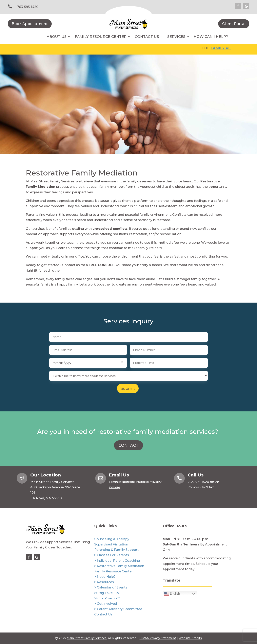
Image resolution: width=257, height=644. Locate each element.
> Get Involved (106, 604)
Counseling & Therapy (112, 539)
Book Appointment (30, 24)
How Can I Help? (211, 37)
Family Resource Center (101, 37)
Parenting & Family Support (116, 550)
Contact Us (147, 37)
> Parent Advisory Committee (118, 609)
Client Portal (234, 24)
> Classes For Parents (112, 555)
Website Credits (190, 638)
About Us (57, 37)
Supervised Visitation (111, 544)
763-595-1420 (28, 7)
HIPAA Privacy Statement (158, 638)
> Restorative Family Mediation (119, 566)
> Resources (104, 582)
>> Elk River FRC (107, 598)
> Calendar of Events (111, 587)
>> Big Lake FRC (107, 593)
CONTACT (128, 445)
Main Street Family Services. (87, 638)
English (172, 594)
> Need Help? (105, 577)
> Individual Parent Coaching (117, 561)
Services (176, 37)
